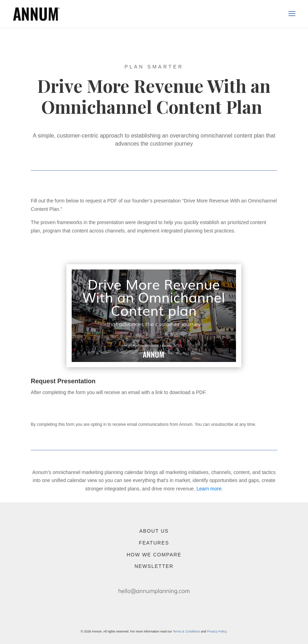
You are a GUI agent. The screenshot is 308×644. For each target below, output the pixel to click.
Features (154, 543)
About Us (154, 531)
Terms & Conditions (186, 631)
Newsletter (154, 566)
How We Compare (154, 555)
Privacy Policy (217, 631)
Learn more (209, 489)
